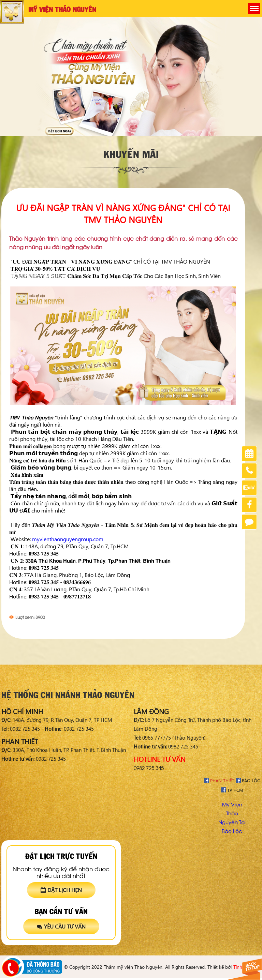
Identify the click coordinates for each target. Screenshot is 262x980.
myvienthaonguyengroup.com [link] (68, 539)
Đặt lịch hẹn (61, 890)
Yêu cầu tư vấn (61, 926)
